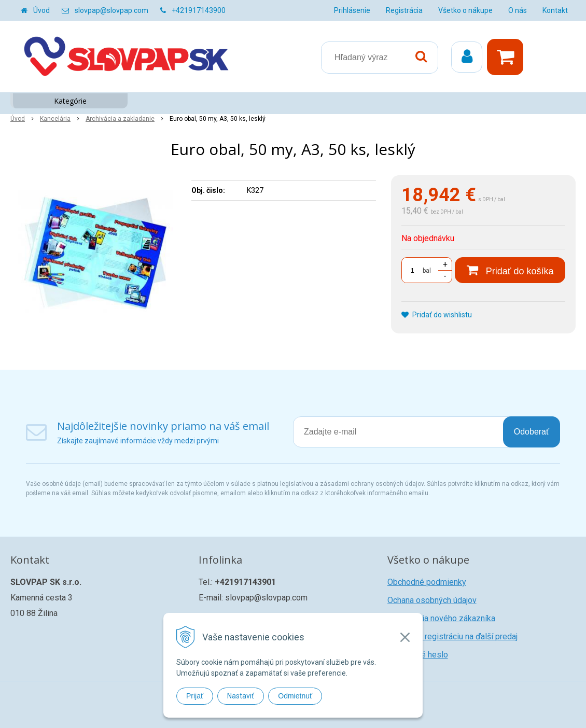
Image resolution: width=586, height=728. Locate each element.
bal (427, 271)
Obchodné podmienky (427, 582)
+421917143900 (199, 10)
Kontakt (555, 10)
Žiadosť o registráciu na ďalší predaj (452, 636)
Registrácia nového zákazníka (441, 618)
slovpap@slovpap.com (111, 10)
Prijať (195, 696)
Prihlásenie (352, 10)
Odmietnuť (295, 696)
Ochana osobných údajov (432, 600)
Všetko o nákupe (465, 10)
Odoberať (532, 432)
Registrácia (404, 10)
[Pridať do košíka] (510, 270)
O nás (518, 10)
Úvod (41, 10)
